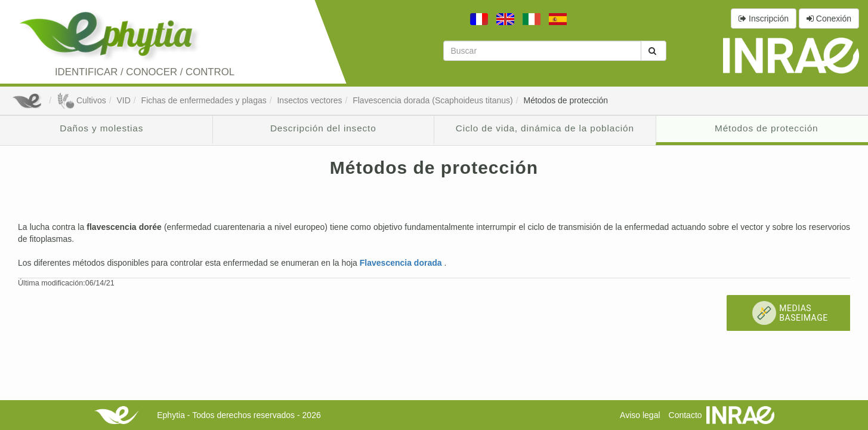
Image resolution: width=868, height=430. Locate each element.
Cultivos (81, 100)
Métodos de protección (566, 100)
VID (123, 100)
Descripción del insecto (323, 128)
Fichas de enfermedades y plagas (204, 100)
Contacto (685, 415)
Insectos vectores (309, 100)
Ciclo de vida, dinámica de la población (545, 128)
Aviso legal (640, 415)
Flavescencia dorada (402, 263)
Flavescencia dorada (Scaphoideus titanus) (433, 100)
